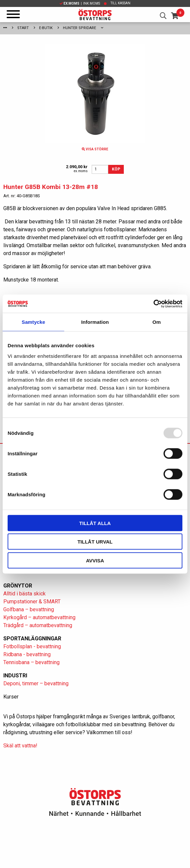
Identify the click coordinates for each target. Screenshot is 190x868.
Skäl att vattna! (20, 746)
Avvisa (95, 560)
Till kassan (120, 3)
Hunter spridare (79, 28)
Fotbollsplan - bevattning (32, 646)
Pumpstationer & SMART (32, 602)
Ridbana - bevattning (27, 654)
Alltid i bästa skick (24, 594)
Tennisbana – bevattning (31, 662)
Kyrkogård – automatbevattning (39, 617)
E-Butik (46, 28)
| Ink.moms (80, 3)
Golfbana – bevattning (29, 609)
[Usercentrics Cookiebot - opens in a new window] (153, 304)
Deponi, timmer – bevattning (36, 683)
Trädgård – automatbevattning (38, 625)
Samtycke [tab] (34, 322)
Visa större (95, 149)
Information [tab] (95, 322)
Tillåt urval (95, 542)
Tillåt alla (95, 523)
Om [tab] (156, 322)
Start (23, 28)
